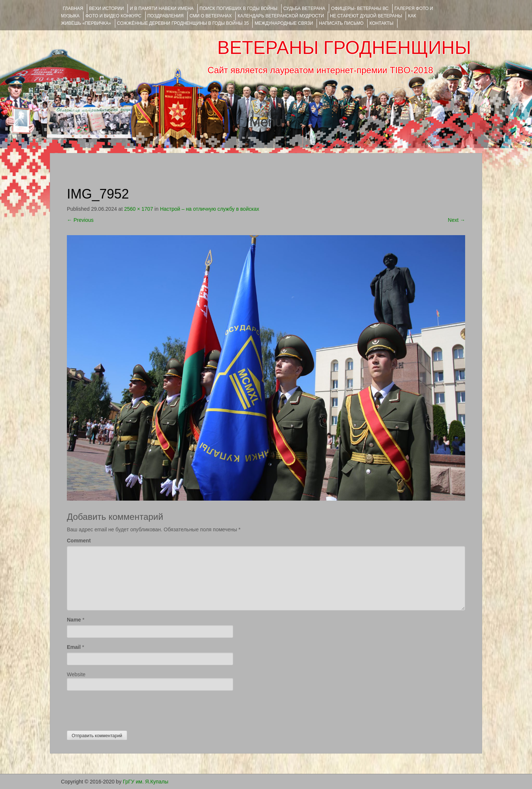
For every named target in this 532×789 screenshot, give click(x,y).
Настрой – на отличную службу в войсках (210, 209)
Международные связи (284, 23)
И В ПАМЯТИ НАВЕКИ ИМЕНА (162, 9)
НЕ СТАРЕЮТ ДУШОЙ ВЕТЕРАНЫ (366, 16)
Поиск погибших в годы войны (238, 9)
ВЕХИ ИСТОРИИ (106, 9)
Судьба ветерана (304, 9)
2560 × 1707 (139, 209)
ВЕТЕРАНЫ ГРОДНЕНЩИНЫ (344, 48)
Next (456, 220)
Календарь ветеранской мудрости (281, 16)
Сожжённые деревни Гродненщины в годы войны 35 (183, 23)
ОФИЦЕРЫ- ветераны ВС (360, 9)
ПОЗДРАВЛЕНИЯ (166, 16)
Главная (73, 9)
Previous (80, 220)
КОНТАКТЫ (381, 23)
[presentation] (123, 709)
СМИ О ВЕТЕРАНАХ (211, 16)
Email (74, 647)
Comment (79, 541)
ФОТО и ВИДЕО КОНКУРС (113, 16)
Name (74, 620)
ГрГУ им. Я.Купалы (146, 782)
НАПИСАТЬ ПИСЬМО (341, 23)
